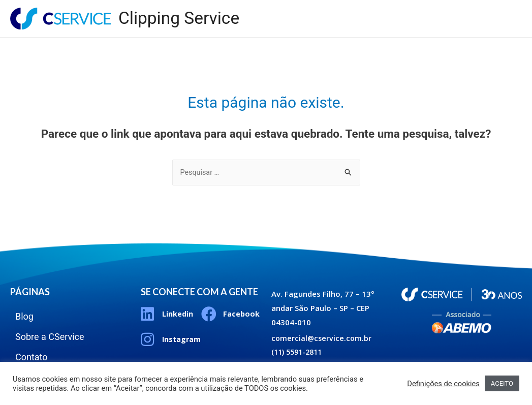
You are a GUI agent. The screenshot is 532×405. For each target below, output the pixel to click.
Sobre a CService (420, 10)
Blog (356, 10)
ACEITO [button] (502, 383)
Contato (490, 10)
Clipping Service (182, 19)
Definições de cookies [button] (443, 384)
